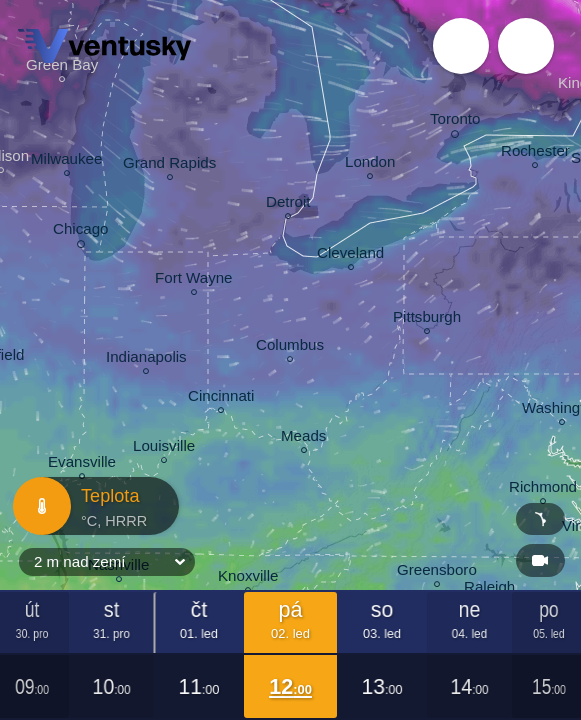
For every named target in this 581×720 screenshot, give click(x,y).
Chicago (80, 232)
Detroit (288, 204)
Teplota (89, 506)
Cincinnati (221, 398)
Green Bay (62, 67)
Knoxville (248, 578)
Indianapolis (146, 359)
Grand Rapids (169, 165)
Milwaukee (66, 161)
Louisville (164, 448)
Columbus (290, 347)
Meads (303, 438)
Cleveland (350, 255)
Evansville (82, 464)
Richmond (543, 489)
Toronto (455, 122)
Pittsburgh (427, 319)
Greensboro (437, 572)
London (370, 164)
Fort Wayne (194, 280)
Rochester (535, 153)
